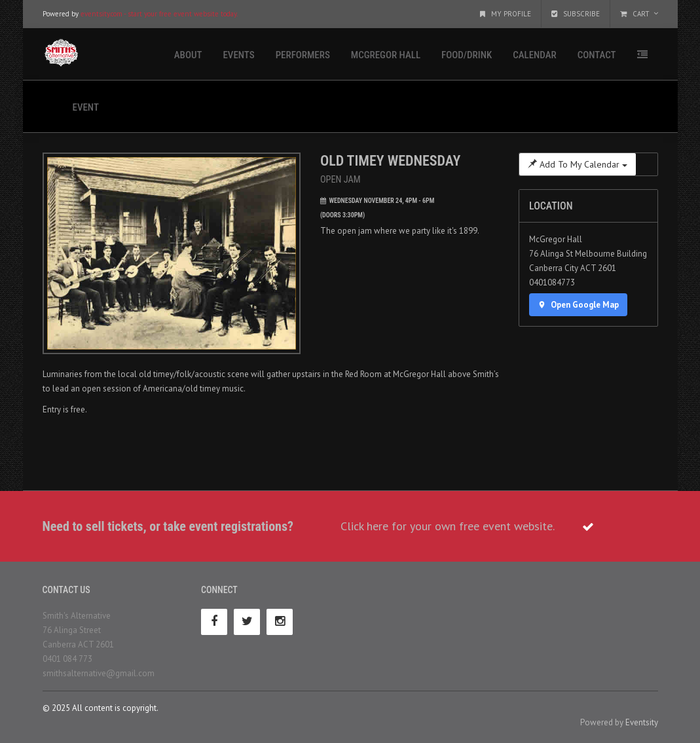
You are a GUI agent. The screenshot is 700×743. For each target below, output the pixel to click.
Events (238, 55)
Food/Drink (467, 55)
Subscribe (576, 14)
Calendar (534, 55)
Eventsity (642, 722)
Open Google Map (578, 305)
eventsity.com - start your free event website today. (159, 14)
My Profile (506, 14)
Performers (303, 55)
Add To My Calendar (578, 164)
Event (86, 107)
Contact (597, 55)
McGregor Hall (386, 55)
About (188, 55)
